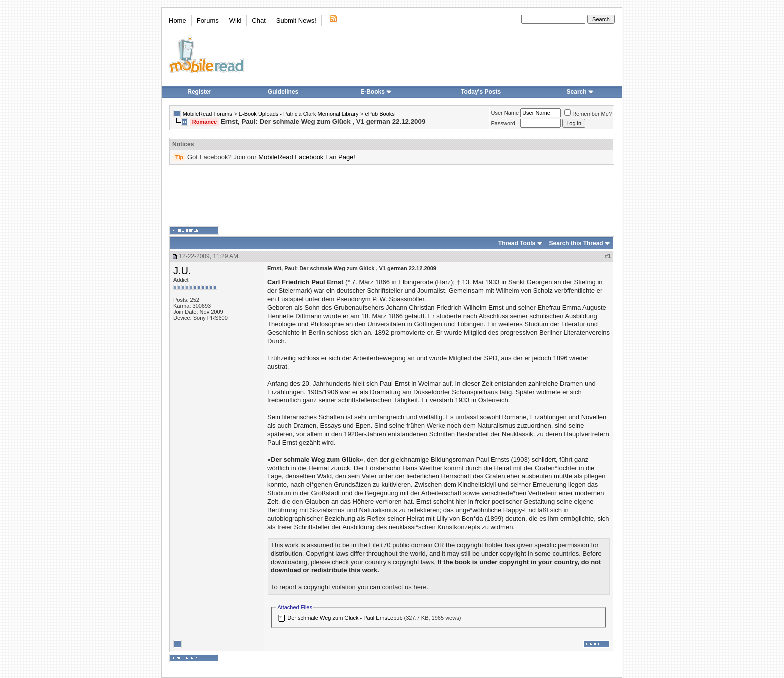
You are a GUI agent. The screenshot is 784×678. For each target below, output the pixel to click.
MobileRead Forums (208, 114)
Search (580, 92)
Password (503, 123)
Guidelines (283, 92)
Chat (259, 20)
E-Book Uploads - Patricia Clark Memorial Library (299, 114)
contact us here (405, 587)
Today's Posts (481, 92)
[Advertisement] (392, 196)
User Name (505, 113)
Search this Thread (576, 243)
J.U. (182, 271)
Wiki (236, 20)
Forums (208, 20)
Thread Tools (517, 243)
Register (199, 92)
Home (178, 20)
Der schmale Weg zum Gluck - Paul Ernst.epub (345, 618)
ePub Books (380, 114)
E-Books (376, 92)
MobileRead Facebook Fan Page (306, 157)
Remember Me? (588, 114)
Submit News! (296, 20)
